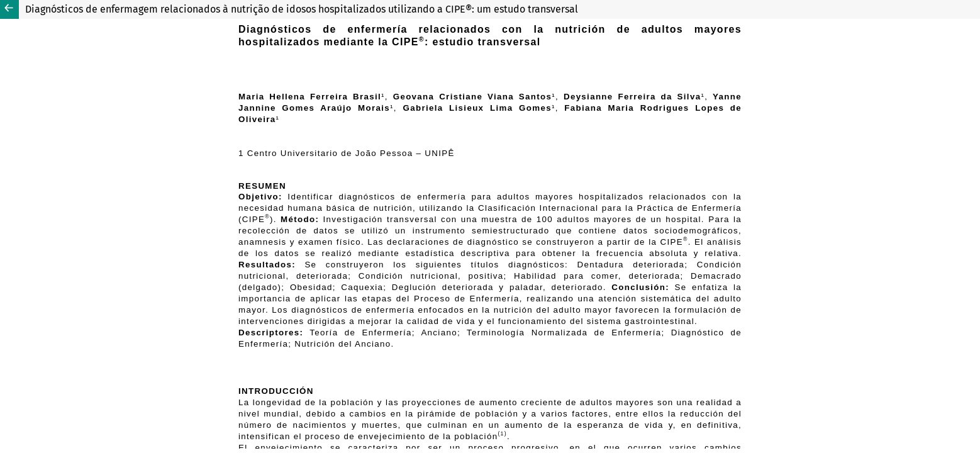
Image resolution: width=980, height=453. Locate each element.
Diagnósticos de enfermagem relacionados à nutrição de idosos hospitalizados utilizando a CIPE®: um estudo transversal (302, 9)
